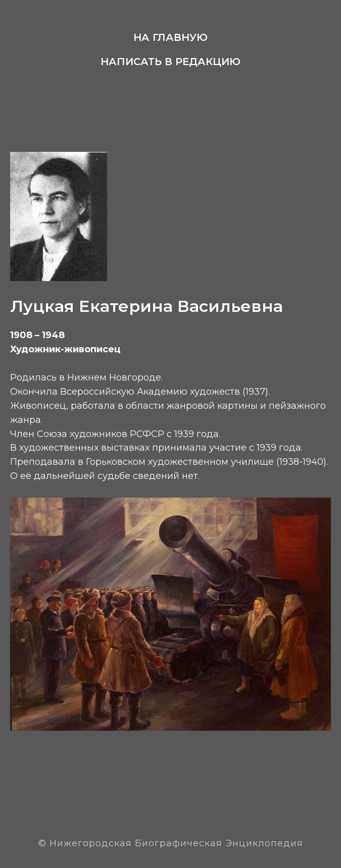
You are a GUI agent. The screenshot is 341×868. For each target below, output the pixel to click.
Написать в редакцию (170, 62)
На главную (170, 37)
